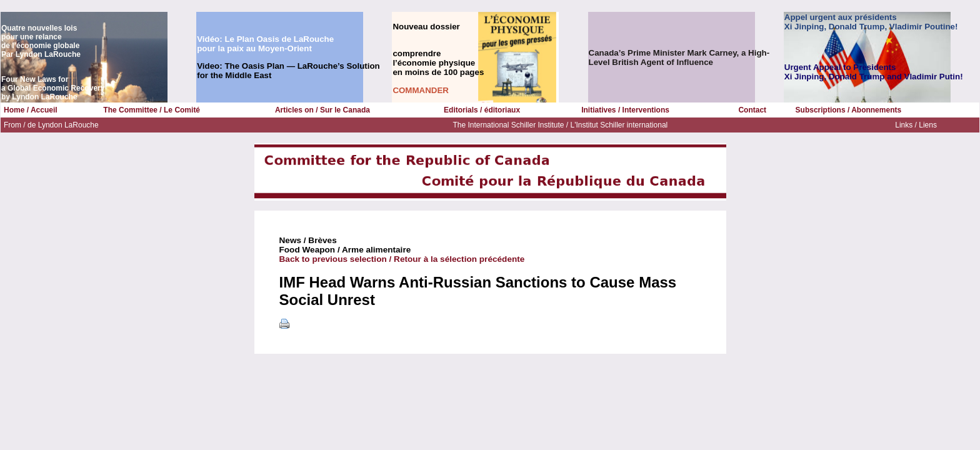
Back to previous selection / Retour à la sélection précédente (402, 259)
